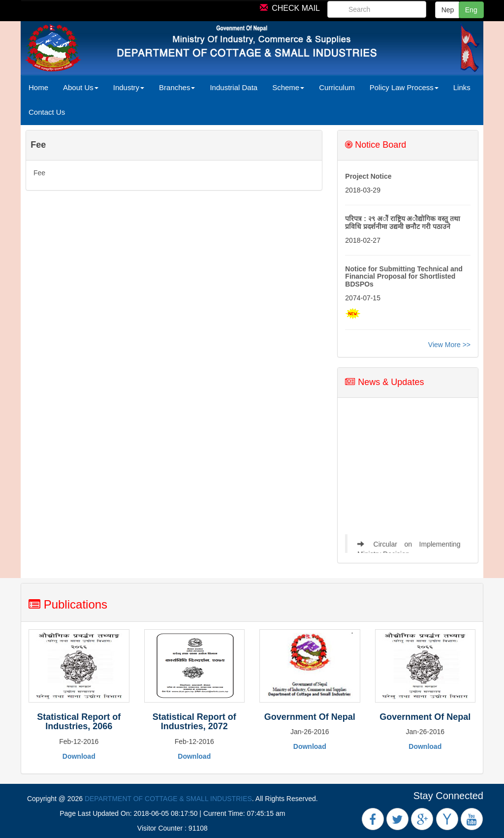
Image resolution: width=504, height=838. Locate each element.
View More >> (449, 345)
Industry (129, 87)
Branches (177, 87)
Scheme (288, 87)
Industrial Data (234, 87)
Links (462, 87)
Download (79, 756)
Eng (471, 10)
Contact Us (47, 112)
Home (38, 87)
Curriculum (337, 87)
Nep (448, 10)
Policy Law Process (404, 87)
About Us (81, 87)
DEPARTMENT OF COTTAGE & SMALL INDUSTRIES (168, 799)
